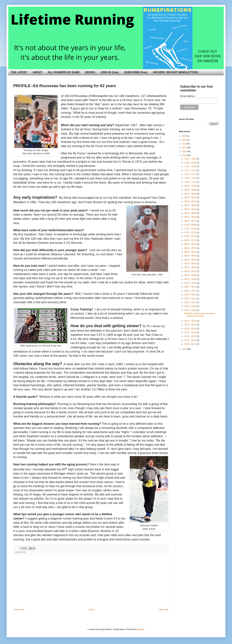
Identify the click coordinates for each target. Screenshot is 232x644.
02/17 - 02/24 (191, 321)
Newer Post (19, 610)
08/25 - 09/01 (191, 209)
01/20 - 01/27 (191, 336)
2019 (185, 155)
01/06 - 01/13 (191, 344)
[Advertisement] (91, 584)
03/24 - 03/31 (191, 295)
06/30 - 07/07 (191, 240)
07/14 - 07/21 (191, 233)
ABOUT (37, 72)
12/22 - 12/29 (191, 159)
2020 (185, 152)
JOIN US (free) (110, 72)
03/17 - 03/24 (191, 299)
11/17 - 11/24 (191, 170)
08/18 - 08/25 (191, 213)
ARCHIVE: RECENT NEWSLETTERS (176, 72)
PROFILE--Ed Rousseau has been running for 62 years (199, 315)
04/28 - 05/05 (191, 275)
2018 (185, 349)
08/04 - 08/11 (191, 221)
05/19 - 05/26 (191, 264)
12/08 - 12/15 (191, 163)
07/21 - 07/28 (191, 229)
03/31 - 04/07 (191, 291)
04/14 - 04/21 (191, 283)
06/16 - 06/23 (191, 248)
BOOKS (90, 72)
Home (92, 610)
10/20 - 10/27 (191, 182)
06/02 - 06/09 (191, 256)
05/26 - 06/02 (191, 260)
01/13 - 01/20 (191, 340)
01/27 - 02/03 (191, 332)
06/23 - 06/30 (191, 244)
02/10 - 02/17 (191, 325)
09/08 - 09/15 (191, 201)
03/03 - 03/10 (191, 306)
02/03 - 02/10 (191, 329)
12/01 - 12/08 (191, 166)
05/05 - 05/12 (191, 271)
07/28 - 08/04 (191, 225)
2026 (185, 136)
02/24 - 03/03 (191, 310)
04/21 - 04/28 (191, 279)
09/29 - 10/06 (191, 190)
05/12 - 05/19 (191, 267)
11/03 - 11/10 (191, 178)
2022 (185, 144)
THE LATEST (19, 72)
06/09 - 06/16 (191, 252)
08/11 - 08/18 (191, 217)
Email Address (188, 96)
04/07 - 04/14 (191, 287)
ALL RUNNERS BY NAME (64, 72)
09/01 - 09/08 (191, 205)
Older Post (163, 610)
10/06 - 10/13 (191, 186)
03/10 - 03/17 (191, 302)
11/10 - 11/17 (191, 174)
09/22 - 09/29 (191, 194)
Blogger (141, 629)
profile (23, 552)
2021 (185, 148)
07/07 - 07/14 (191, 236)
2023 (185, 140)
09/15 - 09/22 (191, 198)
